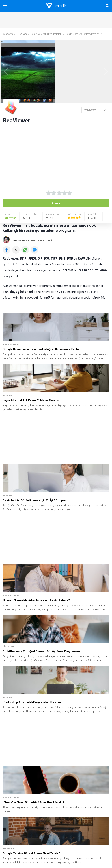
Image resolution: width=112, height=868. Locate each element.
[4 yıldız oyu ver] (64, 193)
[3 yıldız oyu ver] (59, 193)
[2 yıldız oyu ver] (54, 193)
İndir (56, 203)
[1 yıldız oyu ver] (48, 193)
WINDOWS (90, 110)
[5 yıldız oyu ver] (70, 193)
